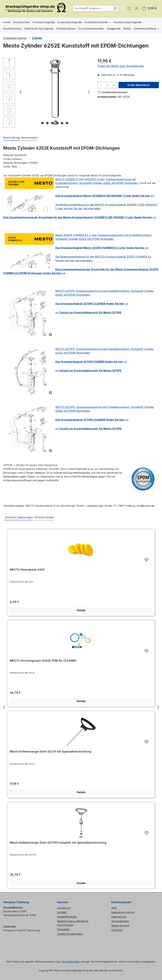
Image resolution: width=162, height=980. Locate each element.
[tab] (11, 138)
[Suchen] (115, 8)
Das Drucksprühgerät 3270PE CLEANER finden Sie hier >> (92, 420)
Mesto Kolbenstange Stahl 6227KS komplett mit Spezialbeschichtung (58, 843)
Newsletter (64, 929)
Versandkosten (120, 921)
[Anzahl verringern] (101, 85)
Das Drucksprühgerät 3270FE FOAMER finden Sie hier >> (91, 362)
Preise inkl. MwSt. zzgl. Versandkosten (121, 66)
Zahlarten (117, 930)
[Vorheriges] (21, 92)
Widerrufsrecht (120, 926)
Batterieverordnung (123, 912)
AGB (114, 908)
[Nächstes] (89, 92)
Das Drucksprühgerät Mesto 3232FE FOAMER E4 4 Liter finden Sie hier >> (102, 248)
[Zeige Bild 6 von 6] (67, 123)
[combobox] (92, 8)
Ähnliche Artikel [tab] (44, 517)
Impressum (64, 908)
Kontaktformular (67, 917)
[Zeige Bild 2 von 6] (47, 123)
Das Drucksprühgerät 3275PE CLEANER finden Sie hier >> (92, 304)
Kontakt (62, 912)
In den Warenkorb (139, 85)
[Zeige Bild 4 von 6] (57, 123)
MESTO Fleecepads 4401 (27, 570)
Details (81, 610)
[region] (47, 93)
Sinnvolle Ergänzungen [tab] (19, 517)
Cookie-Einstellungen (70, 934)
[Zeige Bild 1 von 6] (42, 123)
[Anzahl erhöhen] (114, 85)
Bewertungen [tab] (29, 138)
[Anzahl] (107, 85)
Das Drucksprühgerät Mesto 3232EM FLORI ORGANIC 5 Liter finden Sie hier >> (105, 196)
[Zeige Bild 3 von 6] (52, 123)
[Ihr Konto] (137, 8)
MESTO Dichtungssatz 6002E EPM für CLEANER (43, 661)
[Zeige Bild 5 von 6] (62, 123)
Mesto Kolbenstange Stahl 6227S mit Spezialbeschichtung (51, 751)
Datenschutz (119, 917)
